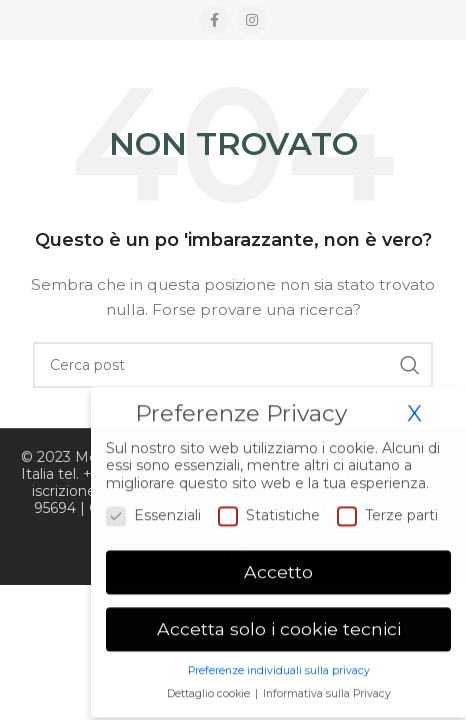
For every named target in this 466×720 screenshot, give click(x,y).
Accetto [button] (278, 568)
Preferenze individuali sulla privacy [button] (279, 666)
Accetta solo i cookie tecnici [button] (279, 624)
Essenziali (153, 511)
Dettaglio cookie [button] (210, 689)
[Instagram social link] (252, 20)
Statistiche (269, 511)
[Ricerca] (233, 365)
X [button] (414, 409)
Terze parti (387, 511)
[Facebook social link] (214, 20)
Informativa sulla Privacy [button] (327, 689)
